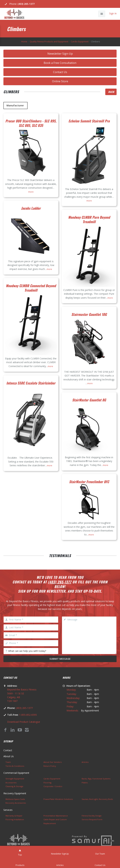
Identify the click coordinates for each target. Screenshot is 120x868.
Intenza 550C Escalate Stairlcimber (31, 383)
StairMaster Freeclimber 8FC (89, 482)
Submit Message (60, 659)
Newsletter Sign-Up (60, 54)
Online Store (60, 81)
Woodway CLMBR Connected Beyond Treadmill (31, 288)
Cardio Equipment (80, 42)
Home (24, 42)
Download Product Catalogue (24, 722)
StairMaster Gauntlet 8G (89, 400)
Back (111, 92)
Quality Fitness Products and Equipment (49, 42)
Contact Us (60, 72)
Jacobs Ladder (31, 208)
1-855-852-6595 (28, 715)
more (31, 192)
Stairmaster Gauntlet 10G (89, 314)
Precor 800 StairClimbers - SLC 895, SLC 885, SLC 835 (31, 123)
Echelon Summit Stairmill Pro (89, 121)
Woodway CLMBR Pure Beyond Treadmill (89, 219)
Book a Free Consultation (60, 63)
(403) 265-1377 (26, 4)
